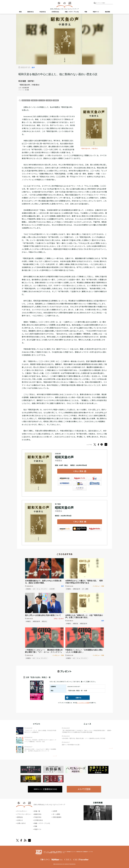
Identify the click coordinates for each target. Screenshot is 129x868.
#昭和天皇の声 (76, 589)
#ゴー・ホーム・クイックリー (40, 589)
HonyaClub (95, 483)
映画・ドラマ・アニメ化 (72, 12)
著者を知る (31, 12)
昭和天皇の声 (26, 100)
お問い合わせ (21, 823)
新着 (20, 12)
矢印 (55, 756)
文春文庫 (49, 100)
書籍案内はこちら (45, 789)
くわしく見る (78, 471)
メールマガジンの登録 (83, 703)
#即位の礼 (44, 621)
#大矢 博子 (52, 589)
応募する (73, 698)
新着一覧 (37, 811)
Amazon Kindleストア (65, 529)
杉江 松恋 (22, 81)
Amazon (65, 478)
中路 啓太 (34, 100)
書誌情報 (107, 12)
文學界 (55, 811)
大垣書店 (80, 488)
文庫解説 (56, 100)
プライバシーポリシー (24, 814)
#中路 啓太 (28, 589)
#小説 (27, 90)
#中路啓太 (68, 589)
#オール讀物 (85, 589)
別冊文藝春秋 (57, 817)
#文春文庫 (25, 88)
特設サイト (96, 12)
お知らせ (20, 820)
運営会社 (20, 817)
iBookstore (80, 529)
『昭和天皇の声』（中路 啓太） (90, 149)
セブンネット (95, 478)
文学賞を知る (55, 12)
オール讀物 (56, 814)
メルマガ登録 (84, 789)
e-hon (80, 483)
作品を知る (43, 12)
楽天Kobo (95, 529)
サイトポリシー (22, 811)
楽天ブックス (80, 478)
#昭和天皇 (75, 624)
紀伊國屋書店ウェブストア (65, 483)
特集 (86, 12)
